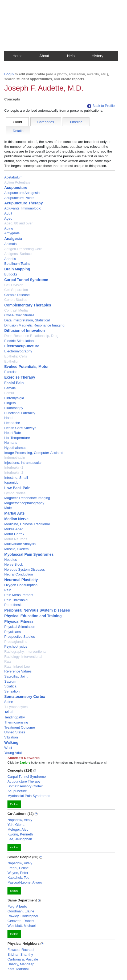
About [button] (44, 56)
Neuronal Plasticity (21, 580)
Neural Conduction (19, 574)
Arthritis (10, 259)
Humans (11, 443)
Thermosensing (16, 722)
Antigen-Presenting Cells (23, 249)
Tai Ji (9, 712)
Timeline (76, 122)
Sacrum (10, 681)
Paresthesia (13, 605)
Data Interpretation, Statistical (27, 320)
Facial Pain (14, 383)
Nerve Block (14, 564)
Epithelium (12, 361)
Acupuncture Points (19, 198)
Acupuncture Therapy (24, 203)
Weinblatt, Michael (22, 926)
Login (9, 74)
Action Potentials (17, 182)
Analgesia (13, 239)
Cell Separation (16, 290)
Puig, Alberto (17, 906)
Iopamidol (12, 482)
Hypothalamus (15, 448)
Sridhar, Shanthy (20, 954)
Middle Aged (14, 529)
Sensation (12, 691)
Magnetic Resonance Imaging (27, 498)
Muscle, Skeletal (17, 549)
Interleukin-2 (14, 472)
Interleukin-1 (14, 467)
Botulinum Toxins (17, 264)
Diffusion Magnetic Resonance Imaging (34, 325)
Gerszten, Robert (21, 921)
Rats (8, 661)
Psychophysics (16, 646)
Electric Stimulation (19, 341)
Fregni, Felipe (18, 868)
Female (10, 388)
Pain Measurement (19, 595)
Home (17, 56)
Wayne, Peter (18, 873)
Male (8, 508)
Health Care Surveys (20, 428)
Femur (9, 393)
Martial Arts (15, 513)
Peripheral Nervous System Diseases (37, 610)
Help (71, 56)
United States (15, 732)
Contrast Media (16, 310)
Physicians (13, 632)
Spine (9, 702)
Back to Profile (101, 106)
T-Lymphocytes (16, 707)
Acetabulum (13, 177)
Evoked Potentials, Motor (26, 367)
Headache (12, 423)
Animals (10, 244)
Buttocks (11, 274)
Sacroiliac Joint (16, 676)
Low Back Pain (17, 488)
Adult (8, 213)
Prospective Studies (20, 637)
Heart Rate (13, 433)
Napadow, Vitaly (20, 820)
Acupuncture (16, 188)
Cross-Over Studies (19, 315)
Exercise (11, 372)
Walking (11, 742)
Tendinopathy (15, 717)
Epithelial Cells (16, 356)
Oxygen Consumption (21, 585)
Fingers (10, 403)
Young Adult (13, 753)
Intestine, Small (16, 478)
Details (18, 131)
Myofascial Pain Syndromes (29, 554)
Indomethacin (15, 458)
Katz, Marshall (18, 969)
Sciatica (10, 686)
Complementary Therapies (28, 305)
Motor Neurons (16, 539)
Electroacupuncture (22, 346)
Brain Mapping (17, 269)
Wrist (8, 748)
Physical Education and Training (33, 616)
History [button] (97, 56)
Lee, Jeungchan (20, 839)
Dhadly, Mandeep (21, 964)
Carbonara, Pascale (23, 959)
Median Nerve (16, 519)
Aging (9, 228)
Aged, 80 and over (18, 223)
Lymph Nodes (15, 493)
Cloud (17, 122)
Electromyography (18, 351)
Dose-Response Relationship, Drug (31, 336)
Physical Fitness (19, 621)
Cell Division (14, 285)
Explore (14, 804)
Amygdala (12, 233)
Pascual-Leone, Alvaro (25, 882)
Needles (11, 560)
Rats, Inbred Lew (17, 666)
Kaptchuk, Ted (18, 878)
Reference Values (18, 671)
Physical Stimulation (20, 627)
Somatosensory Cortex (25, 697)
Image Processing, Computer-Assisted (34, 453)
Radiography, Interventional (25, 652)
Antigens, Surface (18, 254)
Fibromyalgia (14, 398)
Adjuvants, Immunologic (23, 208)
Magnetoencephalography (24, 503)
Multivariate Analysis (20, 544)
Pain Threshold (16, 600)
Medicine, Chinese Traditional (27, 524)
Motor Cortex (14, 534)
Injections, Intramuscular (23, 463)
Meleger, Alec (18, 829)
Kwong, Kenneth (20, 834)
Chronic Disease (17, 295)
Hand (8, 418)
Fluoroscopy (14, 408)
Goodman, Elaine (21, 911)
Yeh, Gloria (16, 825)
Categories (46, 122)
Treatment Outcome (20, 727)
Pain (8, 590)
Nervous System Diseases (24, 569)
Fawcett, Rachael (21, 950)
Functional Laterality (20, 413)
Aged (8, 218)
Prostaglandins (16, 642)
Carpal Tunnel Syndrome (26, 280)
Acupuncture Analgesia (22, 193)
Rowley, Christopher (23, 916)
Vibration (11, 737)
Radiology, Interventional (23, 657)
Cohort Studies (16, 300)
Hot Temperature (17, 438)
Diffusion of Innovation (24, 330)
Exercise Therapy (20, 377)
